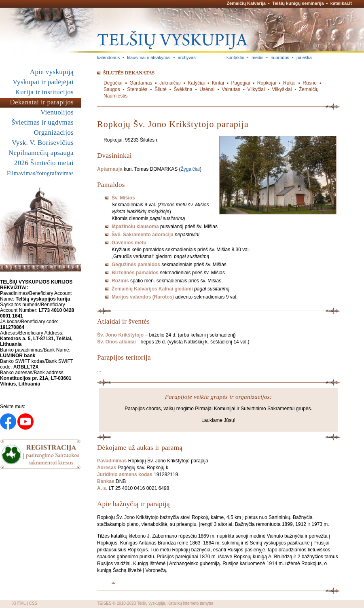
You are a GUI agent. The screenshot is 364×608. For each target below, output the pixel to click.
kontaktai (235, 57)
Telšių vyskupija (151, 603)
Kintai (218, 83)
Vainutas (231, 89)
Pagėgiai (240, 83)
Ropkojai (267, 83)
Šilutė (161, 89)
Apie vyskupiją (52, 72)
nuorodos (280, 57)
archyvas (187, 57)
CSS (33, 603)
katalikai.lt (341, 3)
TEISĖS (104, 603)
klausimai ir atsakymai (149, 57)
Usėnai (207, 89)
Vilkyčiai (256, 89)
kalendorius (108, 57)
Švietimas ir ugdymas (42, 122)
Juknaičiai (170, 83)
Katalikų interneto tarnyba (190, 603)
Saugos (112, 89)
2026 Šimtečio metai (44, 163)
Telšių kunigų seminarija (298, 3)
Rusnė (310, 83)
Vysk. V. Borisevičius (43, 143)
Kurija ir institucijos (44, 92)
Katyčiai (196, 83)
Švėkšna (183, 89)
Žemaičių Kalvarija (246, 3)
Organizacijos (54, 132)
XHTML (19, 603)
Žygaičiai (190, 169)
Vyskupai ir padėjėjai (43, 82)
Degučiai (113, 83)
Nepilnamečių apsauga (41, 153)
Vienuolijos (57, 112)
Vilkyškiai (282, 89)
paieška (304, 57)
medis (257, 57)
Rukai (289, 83)
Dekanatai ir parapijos (42, 102)
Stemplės (137, 89)
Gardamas (141, 83)
